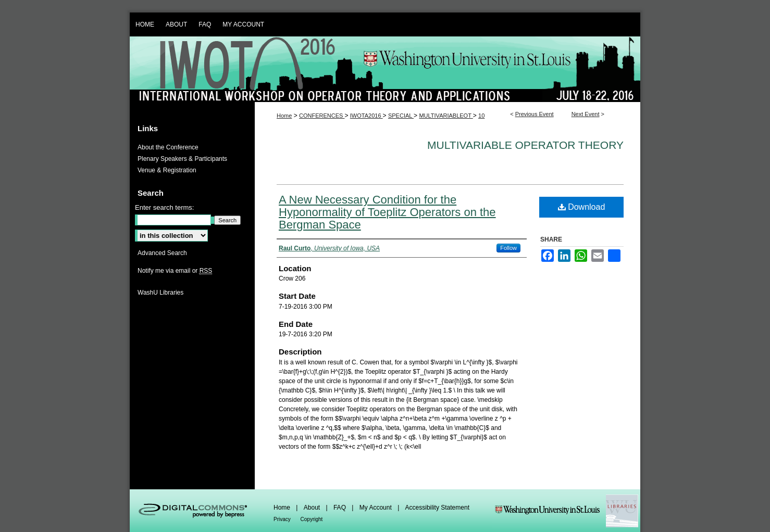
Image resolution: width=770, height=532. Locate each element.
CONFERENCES (322, 116)
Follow (508, 248)
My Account (376, 508)
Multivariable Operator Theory (525, 145)
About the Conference (168, 147)
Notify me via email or (175, 271)
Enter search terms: (164, 207)
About (313, 508)
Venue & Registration (167, 170)
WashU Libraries (160, 293)
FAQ (340, 508)
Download (582, 207)
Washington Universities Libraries (566, 511)
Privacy (283, 519)
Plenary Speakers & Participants (182, 159)
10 (481, 116)
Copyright (312, 519)
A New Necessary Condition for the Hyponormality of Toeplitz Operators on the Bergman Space (387, 212)
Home (284, 116)
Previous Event (535, 114)
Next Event (586, 114)
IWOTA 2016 (385, 69)
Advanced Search (162, 253)
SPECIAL (401, 116)
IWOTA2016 (367, 116)
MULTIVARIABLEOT (446, 116)
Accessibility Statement (437, 508)
